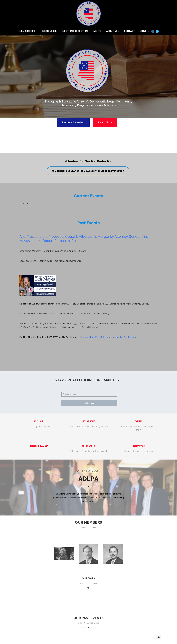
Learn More (105, 122)
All (159, 637)
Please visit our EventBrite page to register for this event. (109, 337)
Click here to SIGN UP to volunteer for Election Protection (88, 171)
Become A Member (73, 122)
